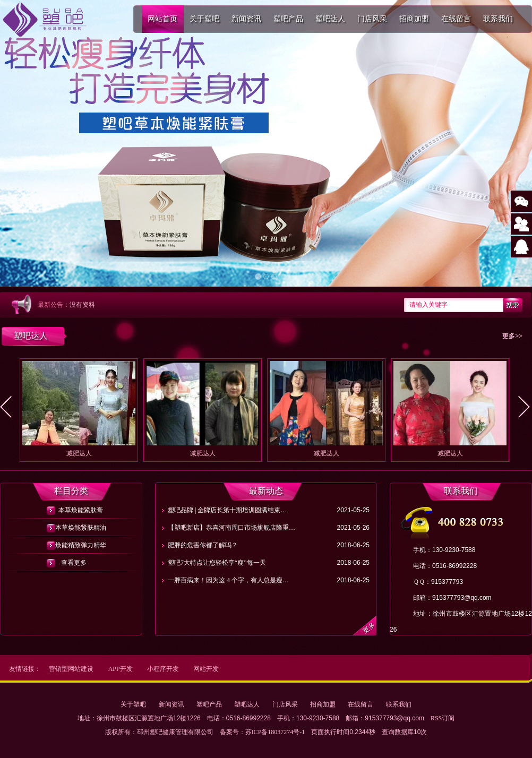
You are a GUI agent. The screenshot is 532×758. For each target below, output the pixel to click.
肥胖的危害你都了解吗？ (203, 545)
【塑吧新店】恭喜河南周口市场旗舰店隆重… (231, 528)
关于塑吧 (204, 19)
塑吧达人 (330, 19)
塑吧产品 (288, 19)
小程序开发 (163, 669)
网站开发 (206, 669)
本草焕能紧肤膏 (74, 510)
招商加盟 (414, 19)
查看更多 (74, 563)
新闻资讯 (246, 19)
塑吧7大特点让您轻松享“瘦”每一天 (217, 563)
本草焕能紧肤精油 (74, 528)
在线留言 (456, 19)
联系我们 (498, 19)
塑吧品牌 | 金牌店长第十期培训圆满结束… (227, 510)
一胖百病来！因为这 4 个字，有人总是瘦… (228, 580)
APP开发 (121, 669)
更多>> (512, 336)
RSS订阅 (443, 718)
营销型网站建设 (71, 669)
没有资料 (82, 305)
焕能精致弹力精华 (74, 545)
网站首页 (162, 19)
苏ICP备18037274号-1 (275, 732)
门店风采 (372, 19)
